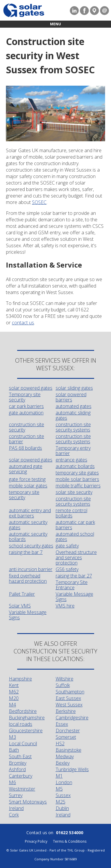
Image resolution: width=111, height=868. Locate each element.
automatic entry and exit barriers (30, 513)
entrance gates (71, 460)
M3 (12, 737)
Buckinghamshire (27, 718)
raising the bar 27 (74, 576)
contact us (23, 323)
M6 (12, 782)
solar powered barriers (71, 397)
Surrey (16, 795)
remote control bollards (71, 513)
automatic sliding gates (73, 415)
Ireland (16, 808)
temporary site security (24, 495)
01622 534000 (70, 833)
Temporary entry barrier (73, 451)
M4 (12, 705)
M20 (14, 698)
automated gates (74, 406)
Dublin (62, 808)
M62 (14, 692)
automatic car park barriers (75, 525)
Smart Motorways (28, 802)
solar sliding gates (74, 388)
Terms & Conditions (70, 841)
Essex (62, 724)
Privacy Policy (36, 841)
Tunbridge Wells (72, 769)
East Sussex (68, 698)
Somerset (66, 737)
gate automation (26, 413)
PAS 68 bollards (25, 448)
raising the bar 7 (26, 552)
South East (20, 756)
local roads (21, 724)
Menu (55, 24)
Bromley (18, 763)
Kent (14, 685)
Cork (14, 815)
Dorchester (68, 731)
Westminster (22, 789)
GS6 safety (67, 569)
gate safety (67, 546)
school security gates (31, 546)
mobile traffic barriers (78, 486)
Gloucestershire (26, 731)
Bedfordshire (23, 711)
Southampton (70, 692)
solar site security (74, 492)
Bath (14, 750)
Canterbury (21, 776)
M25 (61, 802)
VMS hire (65, 606)
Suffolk (63, 685)
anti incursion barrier (31, 569)
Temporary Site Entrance (72, 585)
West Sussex (69, 705)
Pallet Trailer (22, 594)
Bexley (63, 763)
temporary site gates (77, 473)
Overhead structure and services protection (76, 557)
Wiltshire (65, 679)
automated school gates (75, 537)
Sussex (63, 795)
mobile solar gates (28, 486)
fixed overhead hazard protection (28, 578)
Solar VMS (20, 606)
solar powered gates (31, 388)
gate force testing (27, 479)
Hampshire (20, 679)
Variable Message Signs (74, 597)
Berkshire (66, 711)
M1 (59, 776)
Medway (65, 756)
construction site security (26, 427)
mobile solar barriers (77, 479)
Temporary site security (25, 397)
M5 (59, 789)
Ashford (17, 769)
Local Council (23, 743)
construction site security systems (73, 427)
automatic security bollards (28, 537)
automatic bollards (75, 466)
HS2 (60, 743)
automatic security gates (28, 525)
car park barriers (26, 406)
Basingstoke (69, 750)
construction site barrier (26, 439)
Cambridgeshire (72, 718)
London (64, 782)
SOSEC (39, 202)
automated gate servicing (26, 469)
